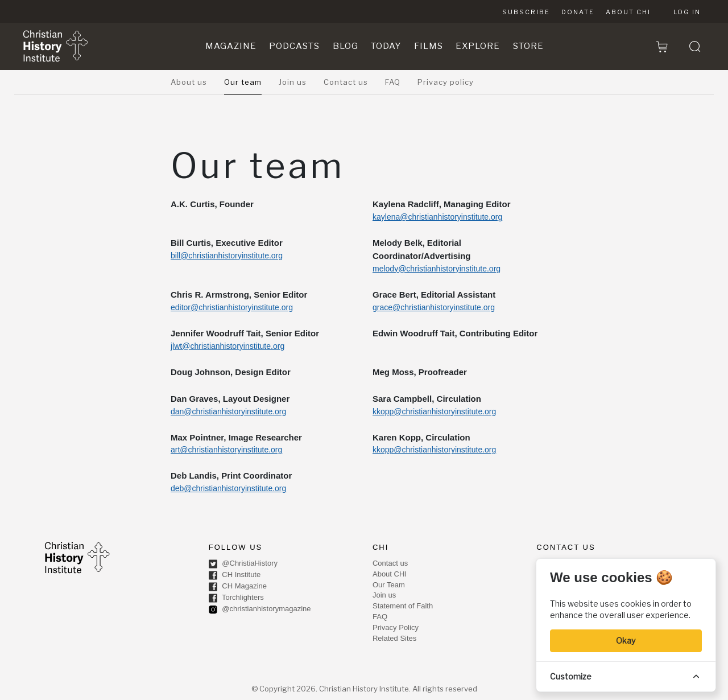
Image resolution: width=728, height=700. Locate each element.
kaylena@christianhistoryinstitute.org (437, 217)
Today (386, 46)
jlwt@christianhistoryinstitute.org (227, 346)
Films (429, 46)
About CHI (628, 12)
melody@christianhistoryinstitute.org (437, 269)
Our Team (389, 585)
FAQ (393, 82)
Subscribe (526, 12)
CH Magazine (238, 587)
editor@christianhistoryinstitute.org (232, 307)
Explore (478, 46)
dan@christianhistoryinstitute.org (228, 411)
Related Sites (394, 638)
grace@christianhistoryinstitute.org (434, 307)
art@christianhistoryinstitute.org (226, 450)
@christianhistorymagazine (260, 610)
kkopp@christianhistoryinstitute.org (434, 411)
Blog (346, 46)
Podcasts (294, 46)
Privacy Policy (396, 627)
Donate (578, 12)
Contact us (346, 82)
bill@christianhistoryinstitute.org (227, 256)
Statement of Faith (403, 606)
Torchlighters (236, 598)
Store (528, 46)
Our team (243, 82)
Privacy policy (446, 82)
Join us (293, 82)
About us (189, 82)
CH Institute (235, 575)
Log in (687, 12)
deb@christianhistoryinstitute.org (228, 488)
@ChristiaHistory (243, 564)
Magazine (231, 46)
